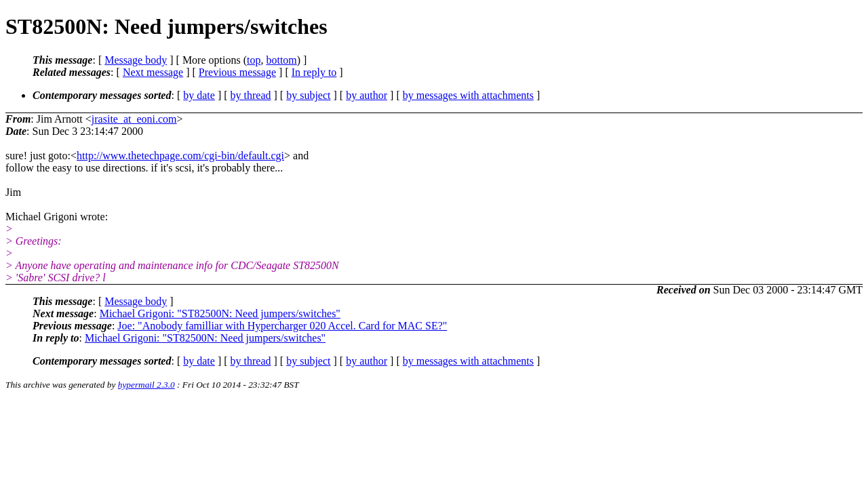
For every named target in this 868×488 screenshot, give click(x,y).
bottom (281, 60)
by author (367, 95)
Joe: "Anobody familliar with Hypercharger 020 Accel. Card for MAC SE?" (282, 326)
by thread (251, 95)
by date (199, 95)
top (254, 60)
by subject (308, 95)
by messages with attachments (468, 95)
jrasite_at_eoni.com (134, 119)
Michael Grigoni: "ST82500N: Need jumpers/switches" (220, 313)
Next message (153, 72)
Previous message (237, 72)
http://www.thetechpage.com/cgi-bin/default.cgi (180, 156)
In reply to (314, 72)
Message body (136, 60)
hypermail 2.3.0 (146, 385)
